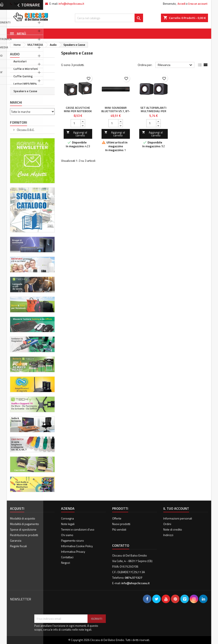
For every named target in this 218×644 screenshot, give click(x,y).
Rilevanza (176, 65)
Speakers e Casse (25, 91)
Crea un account (198, 4)
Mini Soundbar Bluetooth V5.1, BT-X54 (116, 111)
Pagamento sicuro (72, 540)
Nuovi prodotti (121, 524)
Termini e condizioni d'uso (78, 529)
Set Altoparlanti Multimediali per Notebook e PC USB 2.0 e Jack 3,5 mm (153, 113)
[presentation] (67, 604)
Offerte (117, 518)
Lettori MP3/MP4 (25, 84)
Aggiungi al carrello (77, 134)
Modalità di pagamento (24, 524)
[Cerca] (109, 18)
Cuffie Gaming (23, 76)
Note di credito (173, 529)
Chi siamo (67, 535)
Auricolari (20, 61)
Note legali (68, 524)
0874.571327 (33, 4)
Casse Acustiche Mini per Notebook (78, 109)
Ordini (167, 524)
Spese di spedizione (23, 529)
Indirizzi (168, 535)
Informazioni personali (178, 518)
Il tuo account (176, 508)
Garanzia (16, 540)
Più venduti (119, 529)
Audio (15, 54)
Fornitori (19, 122)
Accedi (181, 4)
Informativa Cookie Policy (77, 546)
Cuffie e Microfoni (26, 69)
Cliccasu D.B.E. (25, 130)
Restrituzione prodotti (24, 535)
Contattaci (67, 557)
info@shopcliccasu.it (71, 4)
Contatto (121, 545)
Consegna (67, 518)
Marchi (16, 102)
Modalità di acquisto (23, 518)
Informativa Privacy (73, 552)
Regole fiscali (18, 546)
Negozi (66, 563)
